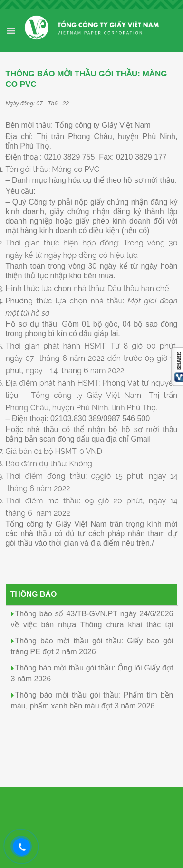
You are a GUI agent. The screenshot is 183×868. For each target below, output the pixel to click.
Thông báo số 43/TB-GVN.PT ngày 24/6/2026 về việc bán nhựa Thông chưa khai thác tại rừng (92, 624)
